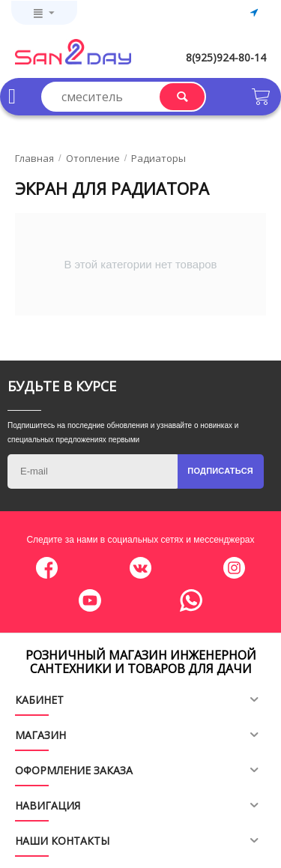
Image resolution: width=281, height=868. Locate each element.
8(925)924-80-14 (226, 57)
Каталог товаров (12, 97)
